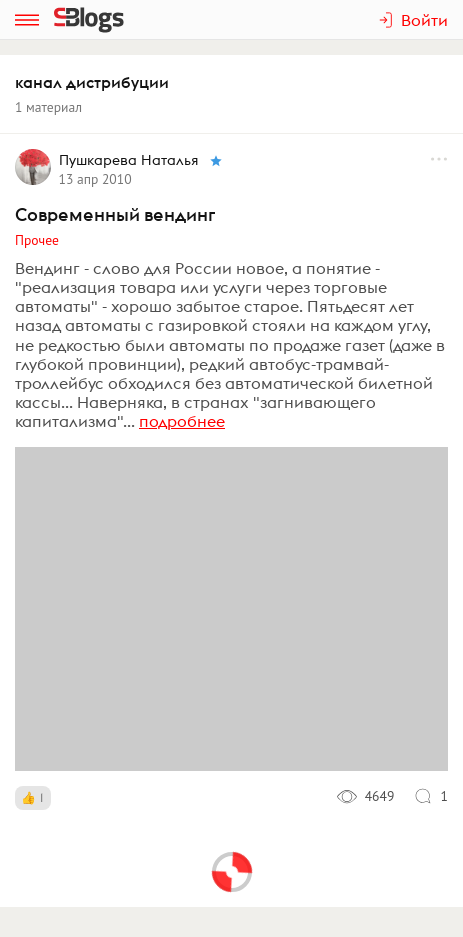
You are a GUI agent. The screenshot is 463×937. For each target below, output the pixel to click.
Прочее (37, 240)
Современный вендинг (115, 214)
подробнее (182, 421)
